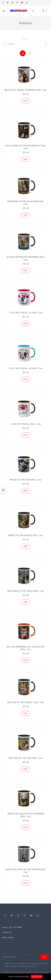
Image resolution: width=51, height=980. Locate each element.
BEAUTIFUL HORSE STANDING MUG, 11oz (26, 90)
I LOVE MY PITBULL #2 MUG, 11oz (26, 313)
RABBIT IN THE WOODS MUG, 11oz (26, 535)
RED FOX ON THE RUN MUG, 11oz (26, 758)
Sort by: (26, 39)
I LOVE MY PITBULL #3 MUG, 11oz (26, 368)
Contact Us (7, 932)
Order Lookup (8, 937)
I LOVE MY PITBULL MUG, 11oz (26, 424)
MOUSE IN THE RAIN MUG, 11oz (26, 480)
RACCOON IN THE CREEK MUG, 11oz (26, 591)
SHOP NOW (37, 977)
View (26, 101)
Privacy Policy (32, 972)
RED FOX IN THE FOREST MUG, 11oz (26, 702)
